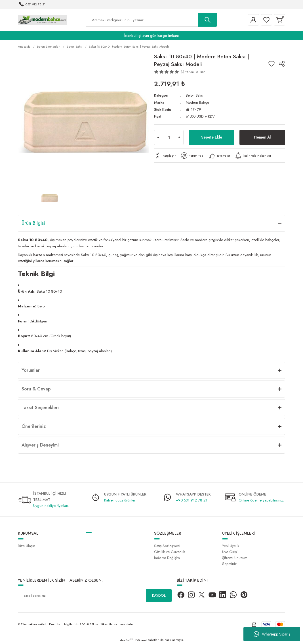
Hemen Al (262, 137)
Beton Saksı (195, 95)
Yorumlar (31, 370)
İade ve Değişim (167, 558)
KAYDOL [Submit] (159, 595)
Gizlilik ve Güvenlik (170, 552)
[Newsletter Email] (95, 596)
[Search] (152, 20)
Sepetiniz (229, 564)
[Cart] (279, 20)
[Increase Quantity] (179, 137)
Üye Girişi (230, 552)
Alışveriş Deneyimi (40, 445)
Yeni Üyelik (231, 546)
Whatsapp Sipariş (272, 634)
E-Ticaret (141, 640)
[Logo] (42, 20)
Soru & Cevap (36, 389)
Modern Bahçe (198, 102)
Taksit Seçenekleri (40, 408)
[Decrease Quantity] (158, 137)
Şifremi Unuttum (235, 558)
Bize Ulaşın (27, 546)
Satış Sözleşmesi (167, 546)
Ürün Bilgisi (33, 223)
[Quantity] (169, 137)
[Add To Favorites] (272, 64)
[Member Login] (253, 20)
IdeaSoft (126, 640)
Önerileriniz (34, 426)
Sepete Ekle (212, 137)
